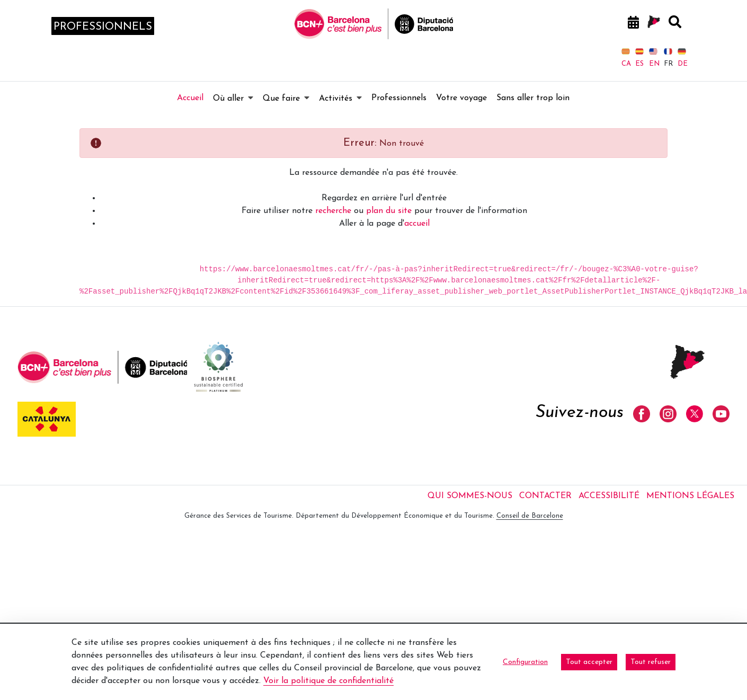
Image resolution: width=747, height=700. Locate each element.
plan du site (389, 211)
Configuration (525, 662)
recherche (333, 211)
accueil (417, 224)
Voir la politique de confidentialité (328, 681)
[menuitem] (190, 98)
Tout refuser (651, 662)
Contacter (545, 496)
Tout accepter (589, 662)
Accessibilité (609, 496)
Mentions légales (690, 496)
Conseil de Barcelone (530, 516)
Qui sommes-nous (470, 496)
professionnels (103, 27)
